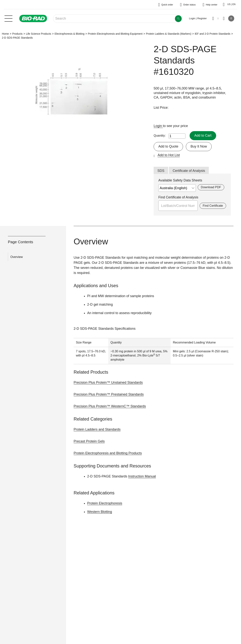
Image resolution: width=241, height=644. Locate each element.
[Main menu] (8, 18)
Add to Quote (168, 146)
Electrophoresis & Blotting (70, 34)
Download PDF (211, 187)
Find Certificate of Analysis (178, 197)
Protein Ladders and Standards (97, 429)
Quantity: (160, 136)
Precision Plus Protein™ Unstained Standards (108, 382)
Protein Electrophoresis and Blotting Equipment (115, 34)
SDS (161, 171)
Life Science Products (39, 34)
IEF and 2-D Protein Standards (213, 34)
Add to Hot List (169, 155)
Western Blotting (100, 512)
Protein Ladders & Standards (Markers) (169, 34)
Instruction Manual (142, 476)
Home (5, 34)
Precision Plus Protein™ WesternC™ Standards (110, 406)
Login (158, 126)
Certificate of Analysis (189, 171)
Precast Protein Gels (89, 441)
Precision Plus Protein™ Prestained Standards (109, 394)
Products (17, 34)
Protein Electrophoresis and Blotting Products (108, 453)
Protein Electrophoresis (105, 503)
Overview (17, 257)
